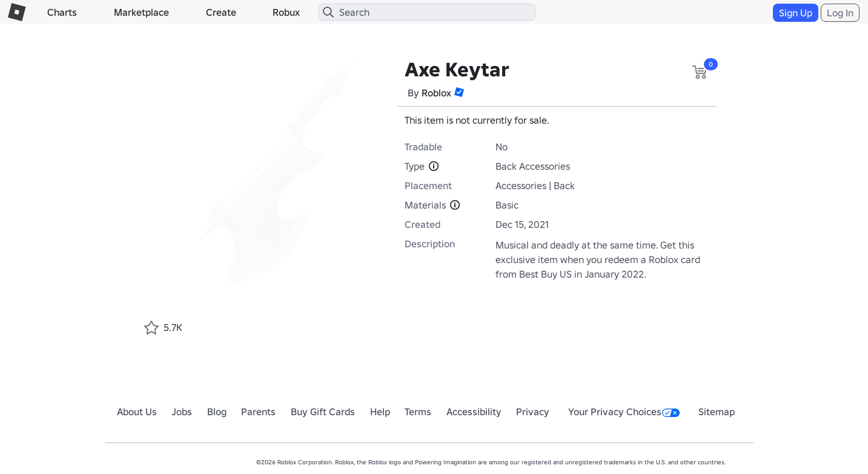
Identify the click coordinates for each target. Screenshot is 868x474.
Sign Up (796, 13)
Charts (62, 12)
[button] (459, 92)
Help (380, 412)
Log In (840, 13)
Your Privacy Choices (624, 412)
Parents (258, 412)
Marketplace (141, 12)
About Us (137, 412)
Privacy (533, 412)
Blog (217, 412)
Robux (286, 12)
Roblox (436, 93)
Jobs (182, 412)
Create (221, 12)
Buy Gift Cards (323, 412)
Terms (418, 412)
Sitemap (717, 412)
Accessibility (474, 412)
